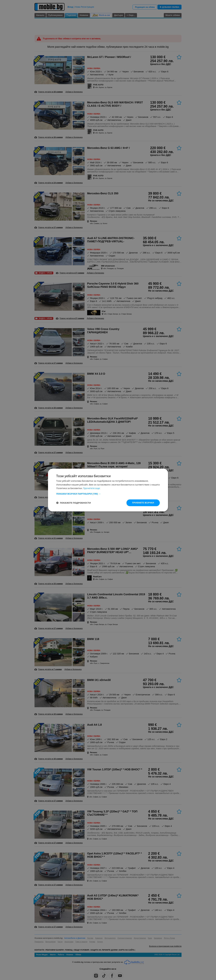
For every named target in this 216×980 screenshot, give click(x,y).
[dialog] (108, 490)
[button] (108, 494)
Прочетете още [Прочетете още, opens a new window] (91, 488)
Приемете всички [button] (143, 503)
